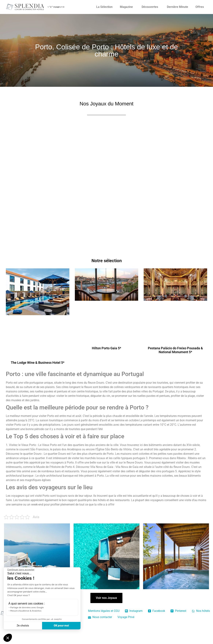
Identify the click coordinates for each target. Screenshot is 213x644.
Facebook (157, 611)
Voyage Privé (126, 617)
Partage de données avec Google (27, 607)
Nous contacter (100, 617)
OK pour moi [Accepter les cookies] (61, 626)
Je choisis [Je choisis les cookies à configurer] (23, 626)
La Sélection (104, 7)
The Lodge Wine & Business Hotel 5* (38, 363)
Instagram (134, 611)
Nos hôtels (201, 611)
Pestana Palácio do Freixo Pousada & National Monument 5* (175, 350)
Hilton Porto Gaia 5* (106, 348)
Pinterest (178, 611)
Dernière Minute (177, 7)
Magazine (126, 7)
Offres (200, 7)
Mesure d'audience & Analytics (26, 611)
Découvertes (150, 7)
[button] (8, 638)
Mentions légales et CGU (104, 611)
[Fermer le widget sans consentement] (21, 570)
